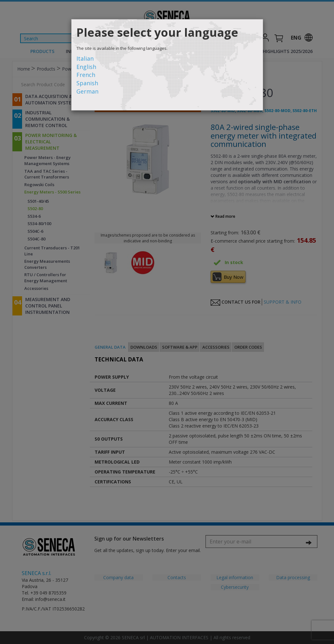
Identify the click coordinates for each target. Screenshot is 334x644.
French (86, 75)
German (87, 91)
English (86, 67)
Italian (85, 58)
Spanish (87, 83)
